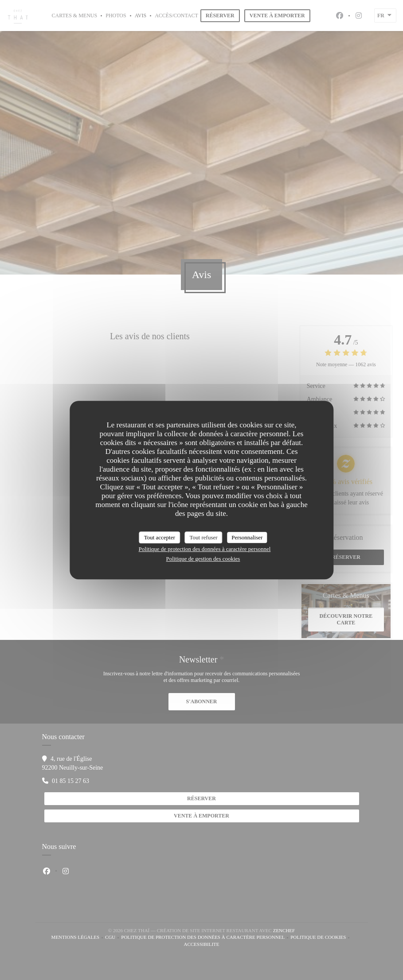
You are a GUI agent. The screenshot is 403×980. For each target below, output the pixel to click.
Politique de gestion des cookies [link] (203, 559)
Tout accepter (160, 537)
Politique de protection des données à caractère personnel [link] (205, 549)
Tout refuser (204, 537)
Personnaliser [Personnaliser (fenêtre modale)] (247, 537)
